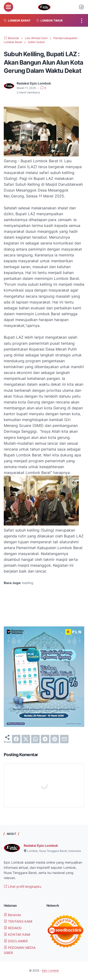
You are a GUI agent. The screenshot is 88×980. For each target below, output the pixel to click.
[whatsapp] (35, 739)
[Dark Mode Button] (81, 7)
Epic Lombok (50, 971)
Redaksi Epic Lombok (41, 845)
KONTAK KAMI (17, 934)
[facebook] (16, 739)
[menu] (8, 7)
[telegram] (45, 739)
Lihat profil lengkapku (23, 886)
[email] (64, 739)
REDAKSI (13, 928)
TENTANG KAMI (18, 921)
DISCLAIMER (16, 941)
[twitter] (26, 739)
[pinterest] (55, 739)
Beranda (12, 915)
